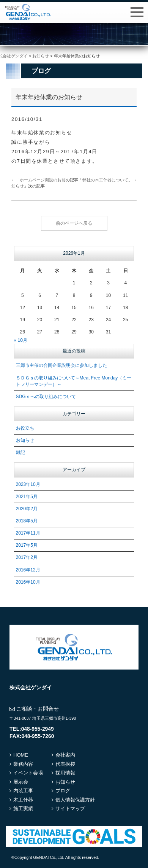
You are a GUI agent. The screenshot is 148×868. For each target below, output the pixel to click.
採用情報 (65, 773)
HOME (21, 755)
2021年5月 (27, 497)
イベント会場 (28, 773)
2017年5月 (27, 545)
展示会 (21, 782)
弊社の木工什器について (105, 180)
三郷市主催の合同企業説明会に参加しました (61, 365)
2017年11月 (28, 533)
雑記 (20, 452)
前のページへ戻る (74, 223)
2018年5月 (27, 521)
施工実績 (23, 808)
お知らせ (25, 440)
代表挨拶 (65, 764)
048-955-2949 (38, 729)
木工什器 (23, 800)
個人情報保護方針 (75, 800)
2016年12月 (28, 570)
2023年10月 (28, 484)
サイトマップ (70, 808)
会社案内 (65, 755)
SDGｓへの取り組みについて (46, 397)
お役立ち (25, 428)
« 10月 (21, 340)
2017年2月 (27, 557)
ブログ (63, 791)
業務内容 (23, 764)
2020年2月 (27, 509)
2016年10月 (28, 582)
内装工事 (23, 791)
